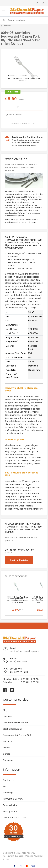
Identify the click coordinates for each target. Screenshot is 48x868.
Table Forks (7, 26)
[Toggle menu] (4, 11)
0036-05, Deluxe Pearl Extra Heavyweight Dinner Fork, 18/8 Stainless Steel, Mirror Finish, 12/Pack (17, 600)
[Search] (24, 20)
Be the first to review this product (24, 123)
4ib (8, 859)
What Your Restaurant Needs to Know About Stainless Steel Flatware (22, 167)
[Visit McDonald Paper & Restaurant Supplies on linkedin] (12, 690)
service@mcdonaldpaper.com (26, 651)
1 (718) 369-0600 (18, 662)
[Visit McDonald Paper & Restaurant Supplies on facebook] (5, 690)
